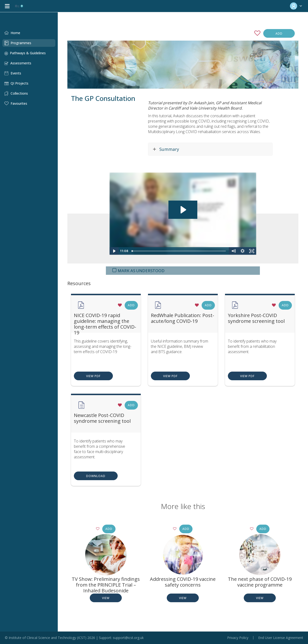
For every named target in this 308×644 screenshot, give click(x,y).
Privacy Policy (238, 638)
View (106, 598)
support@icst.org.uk (128, 638)
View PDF (93, 376)
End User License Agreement (281, 638)
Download (96, 476)
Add (279, 34)
